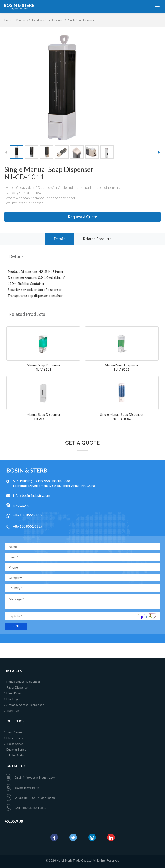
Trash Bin (12, 711)
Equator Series (15, 749)
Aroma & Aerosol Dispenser (24, 705)
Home (8, 20)
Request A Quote (82, 217)
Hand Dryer (13, 693)
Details (60, 239)
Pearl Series (13, 732)
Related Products (97, 239)
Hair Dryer (12, 699)
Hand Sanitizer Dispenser (48, 20)
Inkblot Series (15, 755)
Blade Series (14, 738)
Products (22, 20)
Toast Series (14, 744)
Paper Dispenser (17, 687)
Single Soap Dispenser (82, 20)
